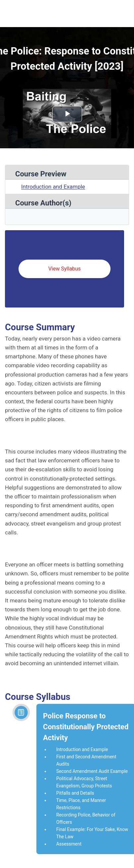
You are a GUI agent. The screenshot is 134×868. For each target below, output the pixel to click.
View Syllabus (65, 269)
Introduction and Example (53, 187)
